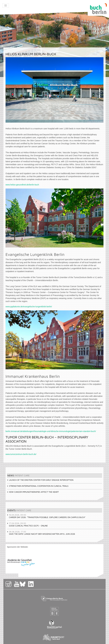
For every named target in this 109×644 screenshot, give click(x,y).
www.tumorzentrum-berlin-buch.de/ (21, 454)
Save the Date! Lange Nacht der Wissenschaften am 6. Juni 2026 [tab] (41, 533)
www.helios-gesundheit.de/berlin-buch (22, 185)
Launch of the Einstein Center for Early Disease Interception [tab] (40, 480)
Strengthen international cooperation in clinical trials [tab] (38, 486)
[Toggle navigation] (6, 5)
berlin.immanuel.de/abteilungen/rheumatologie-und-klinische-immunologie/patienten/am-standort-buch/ (51, 431)
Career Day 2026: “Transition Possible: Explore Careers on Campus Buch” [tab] (46, 516)
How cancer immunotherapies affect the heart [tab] (33, 492)
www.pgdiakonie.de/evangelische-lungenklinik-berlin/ (29, 307)
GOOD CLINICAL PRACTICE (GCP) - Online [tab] (27, 524)
